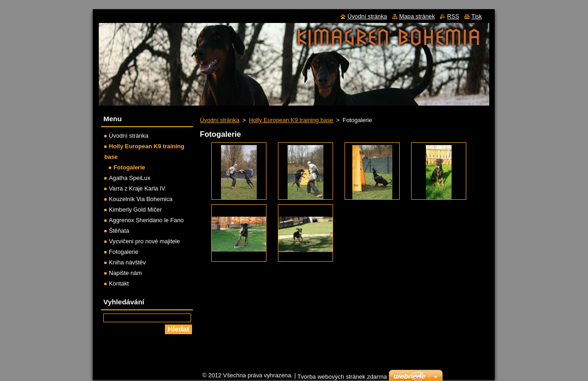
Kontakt (119, 283)
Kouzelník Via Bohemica (141, 199)
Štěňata (119, 231)
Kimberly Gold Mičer (135, 210)
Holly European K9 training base (291, 120)
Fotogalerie (129, 167)
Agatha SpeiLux (130, 178)
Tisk (477, 16)
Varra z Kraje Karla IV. (138, 188)
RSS (453, 16)
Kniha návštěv (127, 262)
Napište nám (125, 273)
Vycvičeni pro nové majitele (144, 241)
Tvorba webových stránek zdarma (342, 377)
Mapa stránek (417, 16)
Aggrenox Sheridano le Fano (146, 220)
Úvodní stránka (220, 120)
